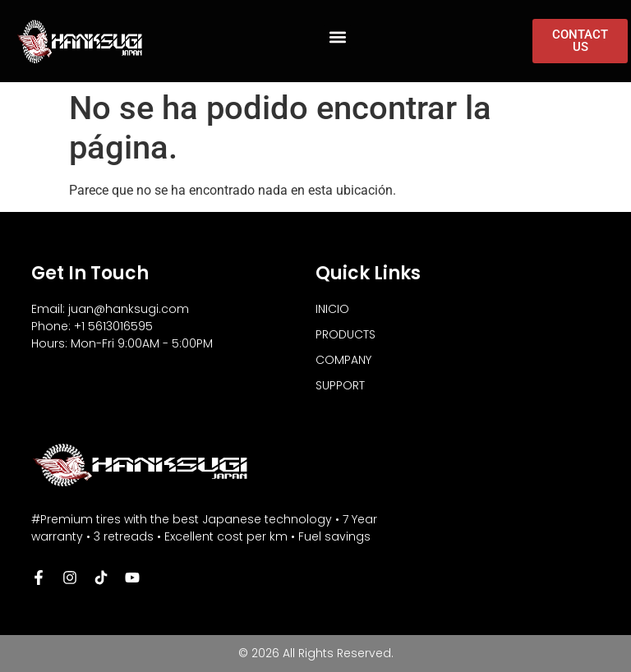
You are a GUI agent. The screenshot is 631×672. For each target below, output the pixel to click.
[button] (337, 37)
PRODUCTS (345, 334)
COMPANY (343, 360)
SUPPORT (340, 385)
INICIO (332, 309)
